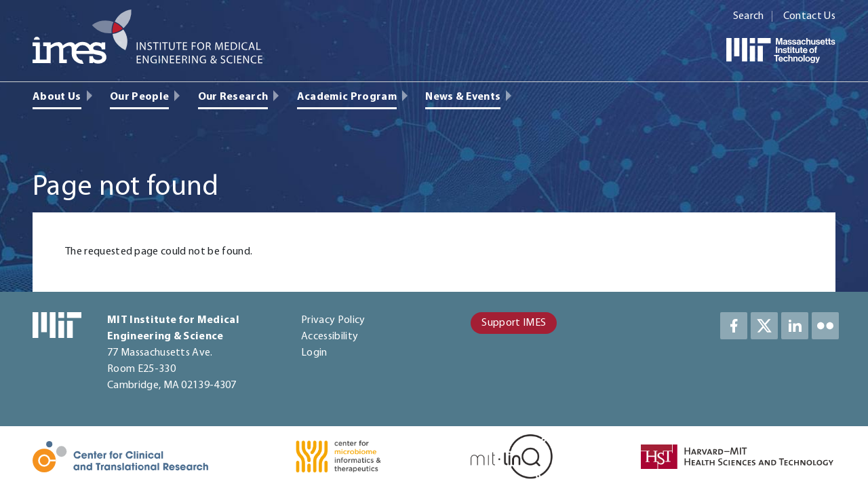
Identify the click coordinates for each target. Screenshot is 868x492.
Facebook (734, 326)
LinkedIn (795, 326)
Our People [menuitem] (139, 97)
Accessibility (330, 337)
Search (749, 16)
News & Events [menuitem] (463, 97)
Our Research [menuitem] (233, 97)
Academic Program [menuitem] (347, 97)
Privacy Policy (333, 320)
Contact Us (809, 16)
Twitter (764, 326)
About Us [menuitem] (57, 97)
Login (314, 353)
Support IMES (514, 323)
